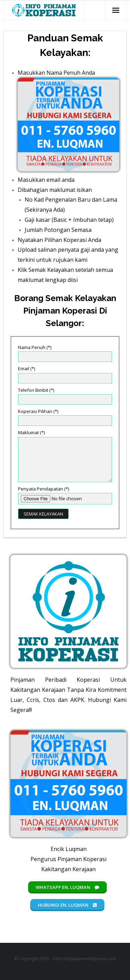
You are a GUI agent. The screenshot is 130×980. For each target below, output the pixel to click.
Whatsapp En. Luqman (67, 887)
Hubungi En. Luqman (67, 905)
